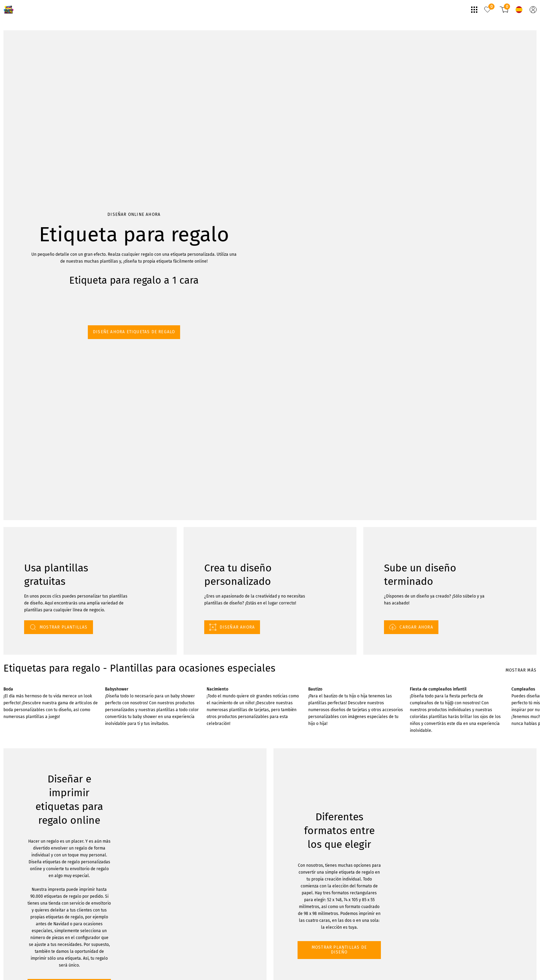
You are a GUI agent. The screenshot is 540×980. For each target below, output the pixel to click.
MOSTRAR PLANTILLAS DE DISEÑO (42, 796)
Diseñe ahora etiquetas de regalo (37, 91)
